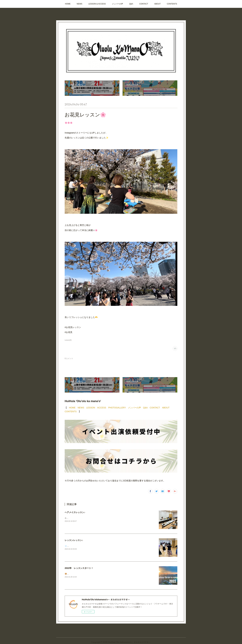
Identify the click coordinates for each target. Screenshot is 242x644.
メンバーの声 (117, 4)
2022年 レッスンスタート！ (79, 568)
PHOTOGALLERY (117, 408)
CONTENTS (172, 4)
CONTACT (144, 4)
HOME (68, 4)
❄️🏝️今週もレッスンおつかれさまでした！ (83, 546)
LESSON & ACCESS (97, 4)
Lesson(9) (68, 340)
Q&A (131, 4)
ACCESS (102, 408)
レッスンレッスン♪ (74, 540)
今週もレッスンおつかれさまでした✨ (81, 518)
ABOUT (158, 4)
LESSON (91, 408)
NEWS (79, 4)
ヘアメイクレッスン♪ (75, 512)
